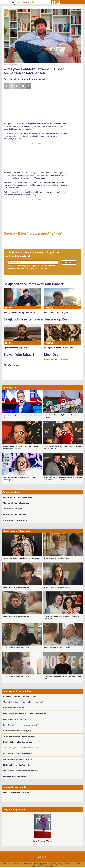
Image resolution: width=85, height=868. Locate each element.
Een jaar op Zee (62, 359)
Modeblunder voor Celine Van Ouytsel (17, 765)
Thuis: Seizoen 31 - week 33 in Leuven (58, 587)
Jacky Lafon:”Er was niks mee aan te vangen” (20, 736)
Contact (42, 857)
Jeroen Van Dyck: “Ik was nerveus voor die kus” (21, 748)
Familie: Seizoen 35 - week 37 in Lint (16, 587)
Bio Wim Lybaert (12, 365)
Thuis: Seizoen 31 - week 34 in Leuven (58, 558)
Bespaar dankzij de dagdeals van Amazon (19, 497)
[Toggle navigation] (81, 2)
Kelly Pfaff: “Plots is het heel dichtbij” (17, 776)
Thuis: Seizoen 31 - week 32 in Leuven (16, 648)
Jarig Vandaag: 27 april (14, 810)
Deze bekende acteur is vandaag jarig (17, 731)
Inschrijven (69, 262)
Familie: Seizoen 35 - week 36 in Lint (16, 616)
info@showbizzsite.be (66, 864)
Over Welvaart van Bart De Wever (15, 520)
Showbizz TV (9, 388)
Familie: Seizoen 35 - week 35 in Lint (57, 648)
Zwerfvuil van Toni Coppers (13, 509)
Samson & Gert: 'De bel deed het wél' (32, 233)
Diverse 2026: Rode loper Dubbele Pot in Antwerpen (21, 558)
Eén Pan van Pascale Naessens (15, 514)
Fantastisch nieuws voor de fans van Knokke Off (21, 725)
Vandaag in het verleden (15, 787)
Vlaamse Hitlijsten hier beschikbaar (16, 503)
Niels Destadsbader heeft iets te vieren (18, 742)
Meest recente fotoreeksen (17, 531)
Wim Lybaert (49, 359)
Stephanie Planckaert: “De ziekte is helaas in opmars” (23, 702)
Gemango (49, 866)
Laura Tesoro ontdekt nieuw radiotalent (18, 754)
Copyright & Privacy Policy (47, 864)
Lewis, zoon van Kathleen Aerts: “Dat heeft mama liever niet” (25, 713)
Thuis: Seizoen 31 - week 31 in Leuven (16, 676)
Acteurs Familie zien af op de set (15, 719)
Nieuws (9, 308)
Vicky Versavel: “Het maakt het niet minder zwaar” (22, 771)
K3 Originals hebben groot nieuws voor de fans (20, 696)
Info (35, 864)
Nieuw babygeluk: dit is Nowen (14, 708)
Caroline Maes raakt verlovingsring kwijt (18, 759)
